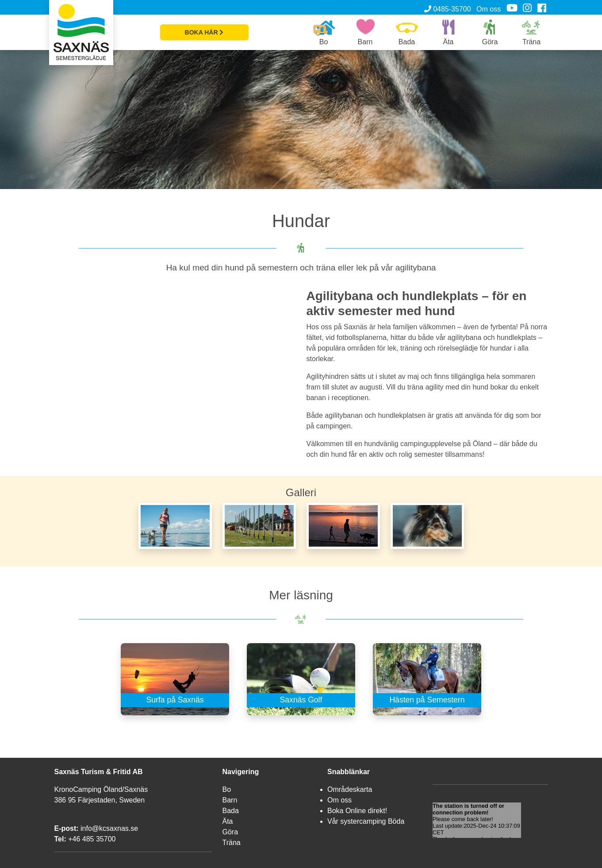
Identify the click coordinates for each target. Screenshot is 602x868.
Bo (227, 789)
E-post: (67, 828)
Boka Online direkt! (357, 811)
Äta (228, 821)
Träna (232, 843)
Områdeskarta (350, 789)
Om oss (489, 9)
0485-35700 (448, 9)
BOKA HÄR (204, 32)
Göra (230, 832)
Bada (231, 811)
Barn (230, 800)
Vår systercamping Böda (366, 821)
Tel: (60, 839)
